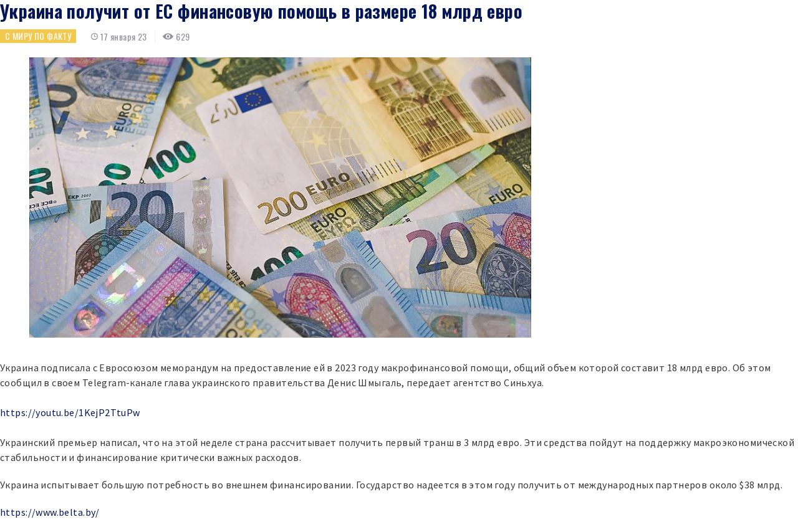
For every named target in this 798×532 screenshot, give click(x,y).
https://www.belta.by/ (50, 512)
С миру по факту (38, 36)
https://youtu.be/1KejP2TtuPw (70, 412)
